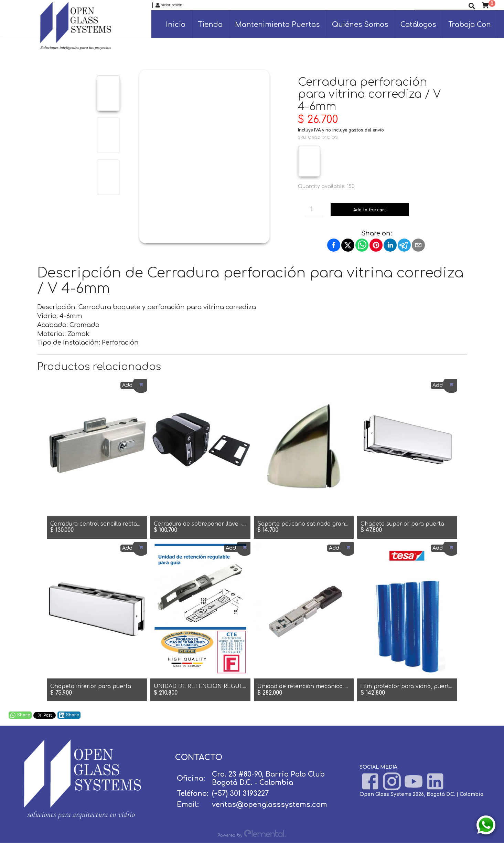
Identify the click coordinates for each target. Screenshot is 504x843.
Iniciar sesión (169, 5)
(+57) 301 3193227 (240, 794)
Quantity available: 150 (326, 186)
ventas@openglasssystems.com (270, 805)
